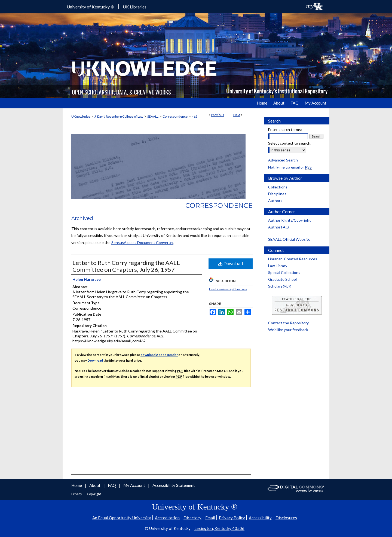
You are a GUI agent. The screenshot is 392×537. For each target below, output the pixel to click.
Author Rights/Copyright (290, 220)
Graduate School (282, 279)
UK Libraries (135, 7)
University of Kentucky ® (91, 7)
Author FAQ (278, 227)
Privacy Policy (232, 518)
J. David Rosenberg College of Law (119, 116)
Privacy (77, 494)
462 (195, 116)
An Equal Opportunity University (122, 518)
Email (210, 518)
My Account (135, 485)
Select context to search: (290, 143)
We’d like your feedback (288, 330)
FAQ (112, 485)
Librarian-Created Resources (293, 259)
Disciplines (277, 194)
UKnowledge (81, 116)
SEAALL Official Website (289, 239)
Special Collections (284, 272)
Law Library (278, 266)
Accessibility (260, 518)
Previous (218, 115)
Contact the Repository (288, 323)
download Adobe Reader (159, 355)
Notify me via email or (290, 167)
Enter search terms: (285, 129)
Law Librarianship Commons (228, 289)
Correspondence (175, 116)
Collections (278, 187)
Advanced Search (283, 160)
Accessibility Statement (174, 485)
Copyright (94, 494)
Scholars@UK (280, 286)
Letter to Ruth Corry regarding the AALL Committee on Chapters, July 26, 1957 (126, 266)
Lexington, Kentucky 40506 (219, 528)
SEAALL (153, 116)
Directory (192, 518)
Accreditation (167, 518)
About (95, 485)
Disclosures (286, 518)
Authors (275, 201)
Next (237, 115)
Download (231, 264)
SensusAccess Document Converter (142, 242)
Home (77, 485)
